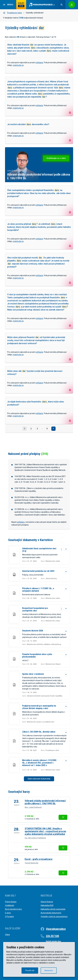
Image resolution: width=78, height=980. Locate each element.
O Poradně (9, 917)
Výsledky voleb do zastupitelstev (54, 917)
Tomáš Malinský (31, 863)
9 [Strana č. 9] (47, 429)
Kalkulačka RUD (47, 905)
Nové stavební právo (13, 909)
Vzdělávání (10, 905)
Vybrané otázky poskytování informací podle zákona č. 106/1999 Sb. (45, 802)
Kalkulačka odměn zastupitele (53, 909)
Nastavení (49, 970)
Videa (7, 935)
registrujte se (18, 65)
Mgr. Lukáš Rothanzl (33, 807)
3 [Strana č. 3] (37, 429)
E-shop (8, 913)
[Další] (53, 429)
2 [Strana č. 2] (31, 429)
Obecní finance (47, 902)
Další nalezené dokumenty (39, 779)
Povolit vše (30, 970)
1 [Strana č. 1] (25, 429)
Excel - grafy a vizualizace (39, 859)
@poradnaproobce (56, 929)
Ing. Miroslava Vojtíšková (35, 838)
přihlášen (21, 522)
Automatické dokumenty (51, 913)
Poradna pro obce (13, 13)
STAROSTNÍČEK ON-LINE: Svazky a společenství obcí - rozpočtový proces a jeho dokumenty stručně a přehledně (45, 831)
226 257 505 (53, 936)
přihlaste (40, 63)
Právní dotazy (11, 902)
